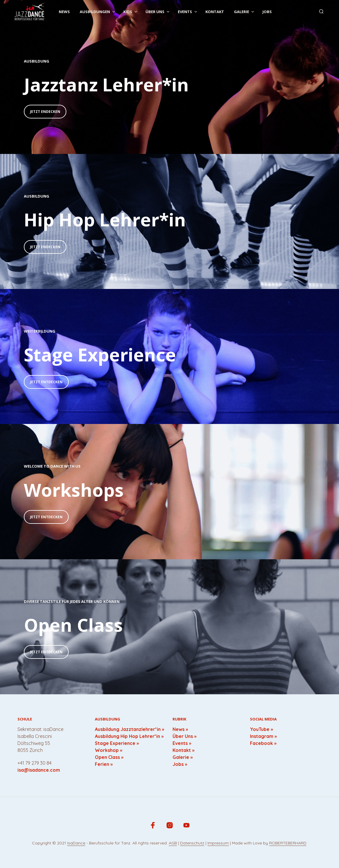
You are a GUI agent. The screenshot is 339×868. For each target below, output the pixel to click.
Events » (182, 743)
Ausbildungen (95, 12)
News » (180, 729)
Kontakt (215, 12)
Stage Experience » (117, 743)
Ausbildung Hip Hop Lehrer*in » (129, 736)
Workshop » (109, 750)
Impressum (218, 843)
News (64, 12)
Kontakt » (183, 750)
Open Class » (109, 757)
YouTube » (261, 729)
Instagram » (263, 736)
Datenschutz (192, 843)
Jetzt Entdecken (46, 382)
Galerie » (183, 757)
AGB (173, 843)
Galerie (242, 12)
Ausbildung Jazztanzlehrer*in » (129, 729)
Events (185, 12)
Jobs (267, 12)
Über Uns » (184, 736)
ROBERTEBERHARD (288, 843)
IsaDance (76, 843)
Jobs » (180, 764)
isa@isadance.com (39, 770)
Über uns (155, 12)
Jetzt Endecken (45, 112)
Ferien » (104, 764)
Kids (128, 12)
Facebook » (263, 743)
